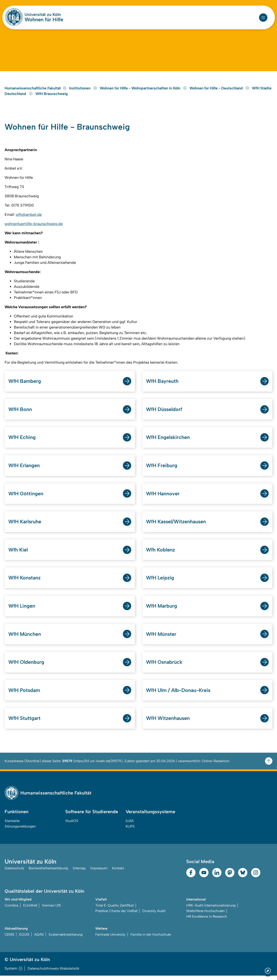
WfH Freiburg (162, 469)
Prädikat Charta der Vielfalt (116, 915)
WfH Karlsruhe (25, 525)
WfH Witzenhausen (168, 723)
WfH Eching (22, 441)
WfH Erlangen (24, 469)
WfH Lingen (22, 610)
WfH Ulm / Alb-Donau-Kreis (179, 694)
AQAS (39, 939)
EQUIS (24, 939)
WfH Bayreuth (162, 384)
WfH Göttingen (26, 497)
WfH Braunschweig (52, 96)
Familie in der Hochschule (151, 939)
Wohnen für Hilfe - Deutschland (220, 91)
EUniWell (30, 910)
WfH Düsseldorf (164, 412)
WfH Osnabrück (165, 666)
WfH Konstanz (25, 582)
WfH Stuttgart (25, 723)
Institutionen (84, 91)
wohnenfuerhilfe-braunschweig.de (34, 227)
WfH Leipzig (160, 582)
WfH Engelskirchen (168, 441)
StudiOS (72, 825)
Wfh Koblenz (161, 553)
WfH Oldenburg (26, 666)
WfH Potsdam (25, 694)
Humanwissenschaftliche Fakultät (36, 91)
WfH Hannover (163, 497)
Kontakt (118, 873)
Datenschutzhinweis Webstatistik (53, 973)
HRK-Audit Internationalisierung (211, 910)
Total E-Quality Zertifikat (115, 910)
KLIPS (130, 831)
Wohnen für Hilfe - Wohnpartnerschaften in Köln (144, 91)
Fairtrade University (110, 939)
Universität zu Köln (43, 15)
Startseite (12, 825)
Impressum (99, 873)
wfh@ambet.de (29, 218)
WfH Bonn (20, 412)
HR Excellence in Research (207, 921)
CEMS (9, 939)
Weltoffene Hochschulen (205, 915)
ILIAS (130, 825)
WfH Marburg (162, 610)
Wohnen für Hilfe (44, 20)
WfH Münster (161, 638)
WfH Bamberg (25, 384)
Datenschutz (14, 873)
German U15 (51, 910)
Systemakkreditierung (66, 939)
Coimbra (11, 910)
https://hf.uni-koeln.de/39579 (98, 765)
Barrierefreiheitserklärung (48, 873)
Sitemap (79, 873)
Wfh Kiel (18, 553)
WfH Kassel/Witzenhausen (177, 525)
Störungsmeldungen (20, 831)
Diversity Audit (154, 915)
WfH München (25, 638)
